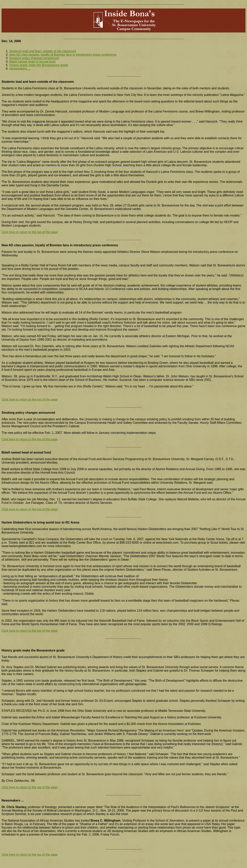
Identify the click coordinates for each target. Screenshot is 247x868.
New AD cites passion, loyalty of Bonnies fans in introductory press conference (63, 55)
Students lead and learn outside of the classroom (43, 51)
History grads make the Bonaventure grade (39, 65)
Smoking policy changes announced (34, 58)
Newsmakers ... (20, 69)
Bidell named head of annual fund (32, 62)
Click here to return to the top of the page (30, 232)
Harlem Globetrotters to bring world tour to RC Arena (40, 522)
